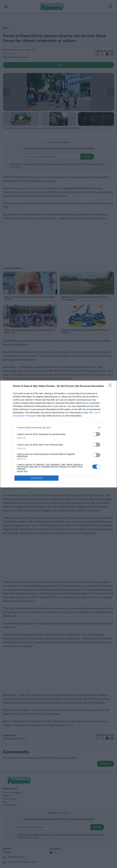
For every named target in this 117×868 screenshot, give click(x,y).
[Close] (111, 386)
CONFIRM (36, 478)
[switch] (96, 434)
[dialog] (58, 434)
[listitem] (58, 427)
